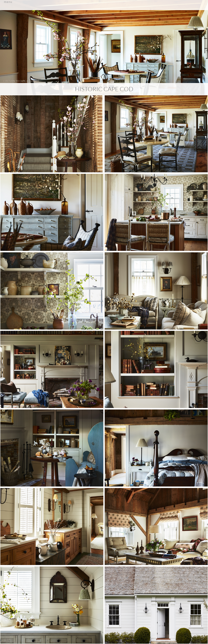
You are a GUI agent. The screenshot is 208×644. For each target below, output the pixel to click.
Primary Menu (104, 11)
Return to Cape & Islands (21, 81)
